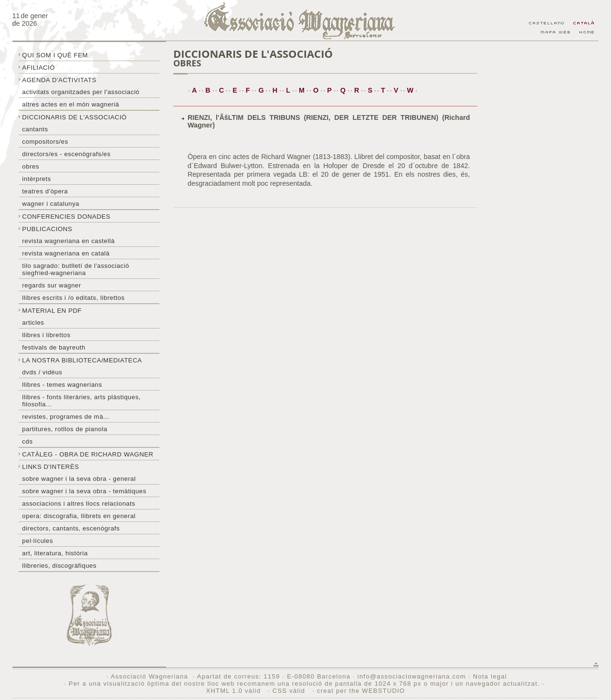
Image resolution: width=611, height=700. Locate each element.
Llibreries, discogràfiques (59, 566)
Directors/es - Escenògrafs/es (66, 154)
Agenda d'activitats (59, 80)
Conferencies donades (66, 217)
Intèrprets (36, 179)
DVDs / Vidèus (42, 372)
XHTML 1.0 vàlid (234, 691)
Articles (33, 323)
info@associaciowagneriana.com (412, 676)
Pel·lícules (37, 541)
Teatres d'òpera (45, 191)
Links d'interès (50, 467)
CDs (27, 441)
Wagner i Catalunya (51, 204)
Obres (31, 166)
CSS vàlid (290, 691)
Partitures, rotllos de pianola (64, 429)
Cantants (35, 129)
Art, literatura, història (55, 553)
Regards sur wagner (52, 285)
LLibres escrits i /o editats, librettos (73, 298)
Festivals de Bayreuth (54, 347)
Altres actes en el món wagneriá (70, 104)
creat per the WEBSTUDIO (361, 691)
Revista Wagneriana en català (66, 253)
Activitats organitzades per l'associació (81, 92)
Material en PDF (52, 311)
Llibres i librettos (46, 335)
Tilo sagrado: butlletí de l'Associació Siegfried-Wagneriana (75, 269)
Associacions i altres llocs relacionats (79, 504)
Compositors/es (45, 142)
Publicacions (47, 229)
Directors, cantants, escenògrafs (71, 528)
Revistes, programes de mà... (66, 417)
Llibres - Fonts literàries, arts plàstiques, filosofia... (81, 401)
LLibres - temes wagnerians (62, 385)
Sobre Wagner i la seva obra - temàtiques (84, 491)
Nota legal (490, 676)
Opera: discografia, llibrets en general (79, 516)
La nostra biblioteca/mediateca (82, 360)
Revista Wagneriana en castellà (68, 241)
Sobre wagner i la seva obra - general (79, 479)
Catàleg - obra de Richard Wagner (88, 454)
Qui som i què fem (55, 55)
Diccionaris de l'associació (74, 117)
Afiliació (38, 68)
